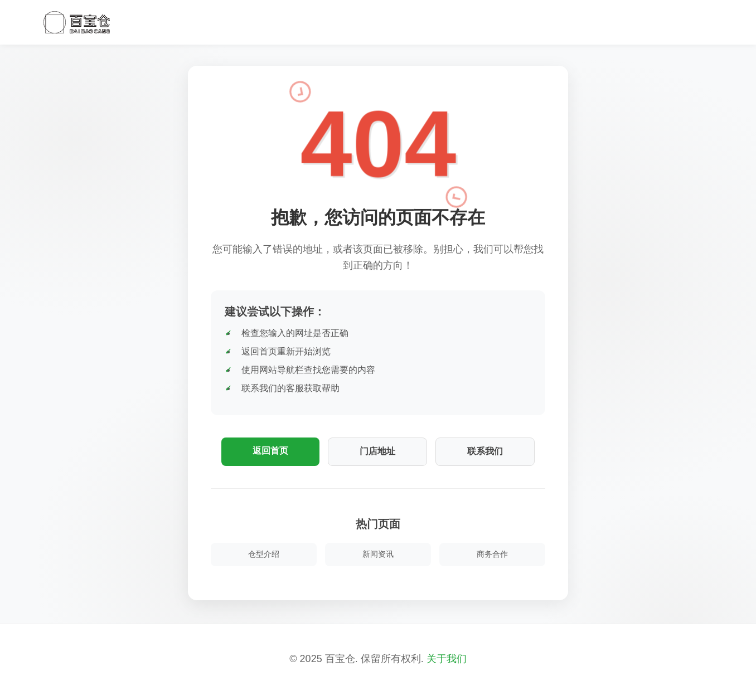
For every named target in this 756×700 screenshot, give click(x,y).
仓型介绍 (264, 554)
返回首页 (270, 451)
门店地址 (377, 451)
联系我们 (485, 451)
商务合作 (492, 554)
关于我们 (447, 659)
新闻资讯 (378, 554)
